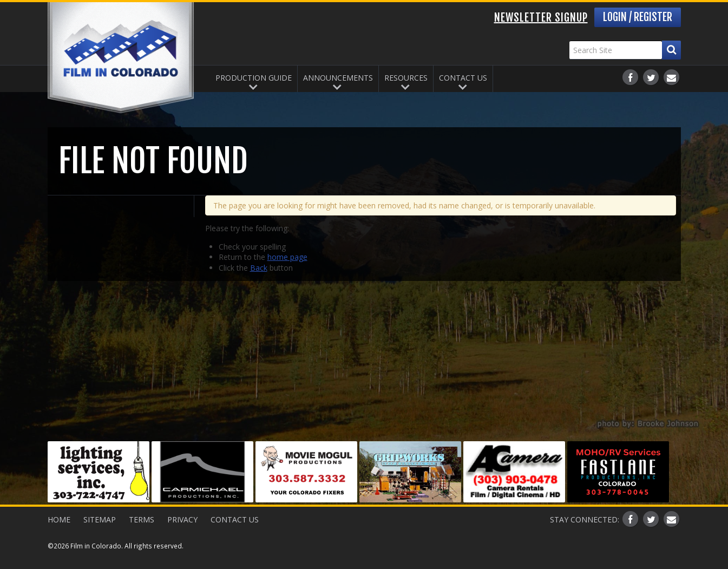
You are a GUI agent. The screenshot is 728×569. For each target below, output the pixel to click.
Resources (406, 78)
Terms (142, 519)
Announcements (338, 78)
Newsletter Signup (541, 18)
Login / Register (638, 17)
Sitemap (100, 519)
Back (259, 268)
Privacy (182, 519)
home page (287, 257)
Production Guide (254, 78)
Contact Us (463, 78)
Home (59, 519)
